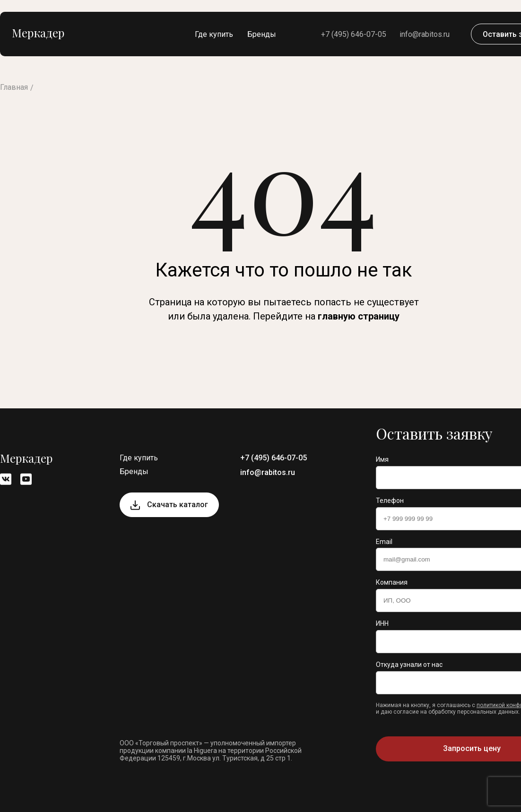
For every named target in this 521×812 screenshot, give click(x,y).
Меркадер (38, 33)
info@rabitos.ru (425, 34)
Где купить (214, 34)
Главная (14, 87)
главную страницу (359, 316)
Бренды (262, 34)
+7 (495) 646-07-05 (354, 34)
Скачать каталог (178, 505)
